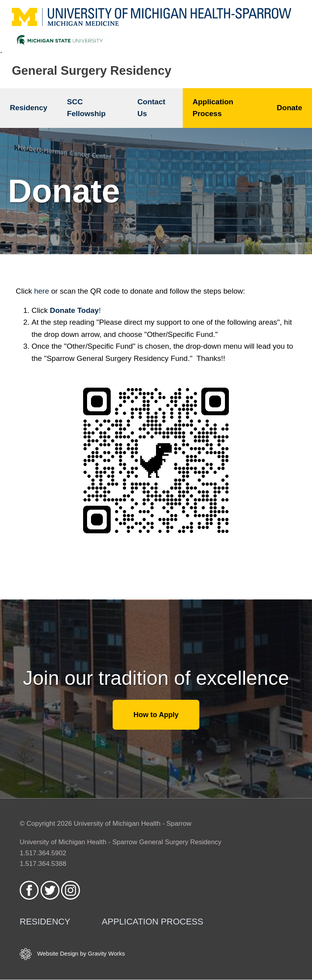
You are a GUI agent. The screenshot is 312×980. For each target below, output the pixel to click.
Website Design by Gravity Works (72, 954)
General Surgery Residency (92, 71)
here (41, 291)
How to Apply (156, 715)
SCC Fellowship (86, 108)
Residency (29, 108)
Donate (290, 108)
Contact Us (151, 108)
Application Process (213, 108)
